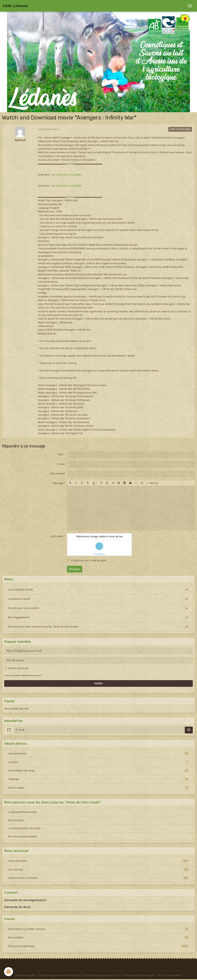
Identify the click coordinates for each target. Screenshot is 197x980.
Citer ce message (180, 129)
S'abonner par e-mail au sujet (89, 560)
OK (189, 730)
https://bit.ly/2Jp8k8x (69, 175)
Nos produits (99, 938)
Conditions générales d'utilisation (59, 975)
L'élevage (99, 779)
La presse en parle (19, 599)
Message (58, 483)
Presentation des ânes (99, 771)
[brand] (16, 6)
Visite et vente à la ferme (99, 878)
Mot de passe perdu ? (32, 675)
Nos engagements (19, 617)
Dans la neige (99, 788)
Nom (61, 455)
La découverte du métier (22, 812)
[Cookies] (9, 972)
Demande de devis (17, 907)
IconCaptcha (99, 554)
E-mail (61, 464)
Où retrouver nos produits (24, 608)
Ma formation (16, 820)
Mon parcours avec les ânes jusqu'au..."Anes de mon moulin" (44, 627)
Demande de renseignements (25, 900)
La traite (99, 762)
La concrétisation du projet (24, 828)
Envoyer (75, 569)
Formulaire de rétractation (138, 975)
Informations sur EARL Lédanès (99, 929)
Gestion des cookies (170, 975)
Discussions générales (99, 946)
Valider (99, 683)
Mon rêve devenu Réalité (22, 837)
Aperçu (152, 483)
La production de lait (20, 590)
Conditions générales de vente (101, 975)
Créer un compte (12, 675)
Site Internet (58, 474)
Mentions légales (25, 975)
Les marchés (99, 870)
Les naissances (99, 754)
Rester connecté (18, 668)
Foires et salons (99, 861)
